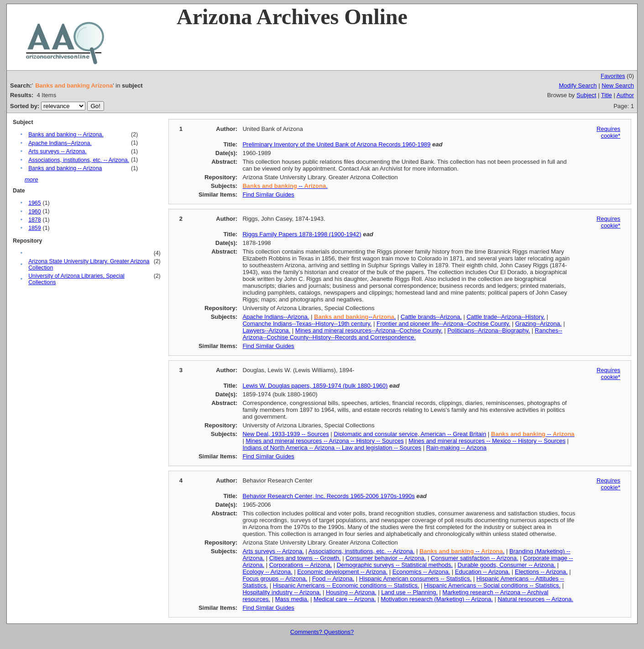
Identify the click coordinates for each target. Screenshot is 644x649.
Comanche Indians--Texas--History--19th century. (307, 324)
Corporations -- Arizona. (301, 565)
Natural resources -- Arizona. (535, 599)
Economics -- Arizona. (421, 572)
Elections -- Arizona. (541, 572)
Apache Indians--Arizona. (60, 143)
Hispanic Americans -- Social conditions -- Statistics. (492, 585)
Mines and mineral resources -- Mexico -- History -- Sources (487, 441)
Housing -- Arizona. (351, 592)
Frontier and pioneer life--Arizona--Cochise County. (443, 324)
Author (625, 95)
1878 (34, 220)
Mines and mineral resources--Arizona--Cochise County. (369, 330)
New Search (618, 86)
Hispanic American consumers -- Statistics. (415, 579)
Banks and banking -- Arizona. (66, 135)
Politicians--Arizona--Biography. (489, 330)
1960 (34, 212)
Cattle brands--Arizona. (431, 317)
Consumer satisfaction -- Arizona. (474, 558)
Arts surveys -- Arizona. (58, 151)
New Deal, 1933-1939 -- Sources (285, 434)
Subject (586, 95)
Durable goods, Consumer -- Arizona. (507, 565)
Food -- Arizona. (333, 579)
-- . (285, 186)
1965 (34, 203)
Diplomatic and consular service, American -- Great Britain (410, 434)
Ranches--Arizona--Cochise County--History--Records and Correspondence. (402, 334)
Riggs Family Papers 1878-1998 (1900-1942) (302, 234)
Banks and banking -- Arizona (65, 168)
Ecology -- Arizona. (267, 572)
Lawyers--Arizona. (266, 330)
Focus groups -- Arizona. (275, 579)
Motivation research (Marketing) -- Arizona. (437, 599)
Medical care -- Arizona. (345, 599)
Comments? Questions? (322, 632)
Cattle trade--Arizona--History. (506, 317)
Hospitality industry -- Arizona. (282, 592)
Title (607, 95)
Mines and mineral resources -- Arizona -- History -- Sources (325, 441)
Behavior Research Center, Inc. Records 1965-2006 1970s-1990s (328, 496)
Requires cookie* (608, 132)
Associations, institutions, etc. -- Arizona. (79, 160)
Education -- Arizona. (483, 572)
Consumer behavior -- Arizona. (386, 558)
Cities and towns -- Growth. (305, 558)
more (31, 179)
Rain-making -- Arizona (456, 448)
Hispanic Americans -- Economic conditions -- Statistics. (346, 585)
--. (355, 317)
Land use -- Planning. (409, 592)
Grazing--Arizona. (539, 324)
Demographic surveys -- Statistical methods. (395, 565)
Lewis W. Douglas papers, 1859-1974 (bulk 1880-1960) (315, 386)
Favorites (613, 76)
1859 (34, 228)
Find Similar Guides (268, 195)
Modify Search (578, 86)
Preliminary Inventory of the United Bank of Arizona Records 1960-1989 (336, 144)
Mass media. (292, 599)
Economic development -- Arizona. (342, 572)
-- (533, 434)
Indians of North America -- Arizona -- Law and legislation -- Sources (332, 448)
